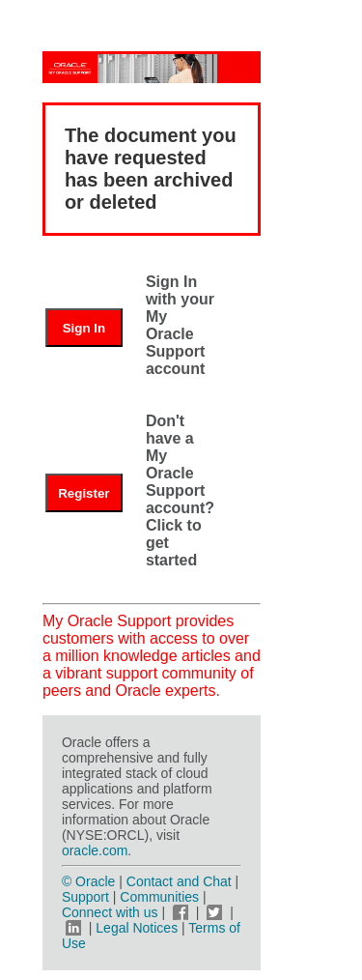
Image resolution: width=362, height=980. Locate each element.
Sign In (84, 328)
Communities (159, 897)
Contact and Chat (179, 881)
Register (84, 493)
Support (85, 897)
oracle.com (95, 850)
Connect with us (112, 912)
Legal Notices (137, 928)
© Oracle (88, 881)
